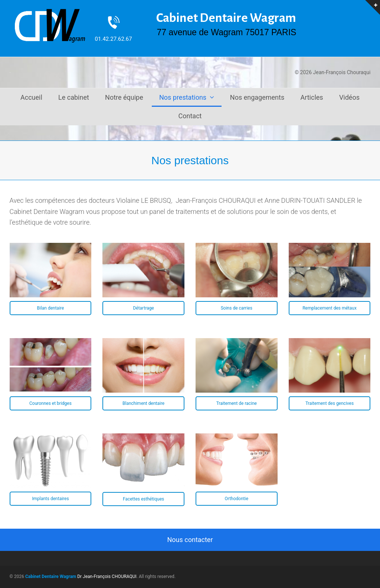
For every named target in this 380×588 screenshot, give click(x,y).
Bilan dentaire (50, 308)
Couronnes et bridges (50, 403)
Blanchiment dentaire (143, 403)
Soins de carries (237, 308)
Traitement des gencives (330, 403)
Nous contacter (190, 540)
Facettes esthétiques (143, 499)
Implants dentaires (50, 499)
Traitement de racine (237, 403)
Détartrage (143, 308)
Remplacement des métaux (330, 308)
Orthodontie (237, 499)
